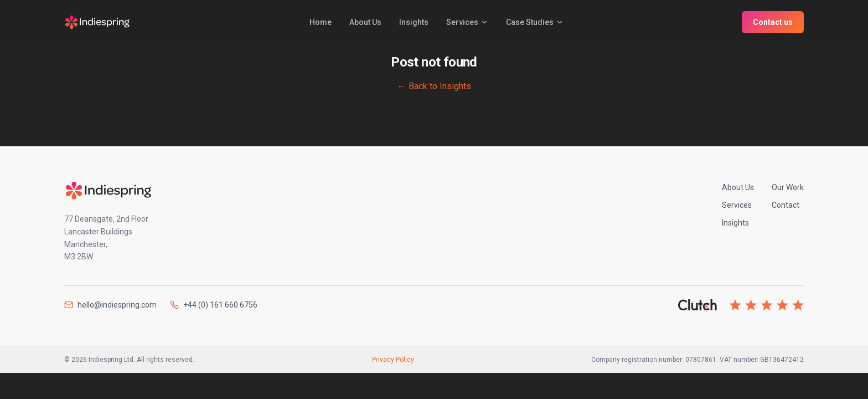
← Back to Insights (434, 86)
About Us (365, 22)
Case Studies (535, 22)
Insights (414, 22)
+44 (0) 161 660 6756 (214, 305)
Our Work (788, 187)
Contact (786, 205)
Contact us (773, 22)
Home (321, 22)
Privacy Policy (393, 360)
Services (467, 22)
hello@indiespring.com (110, 305)
